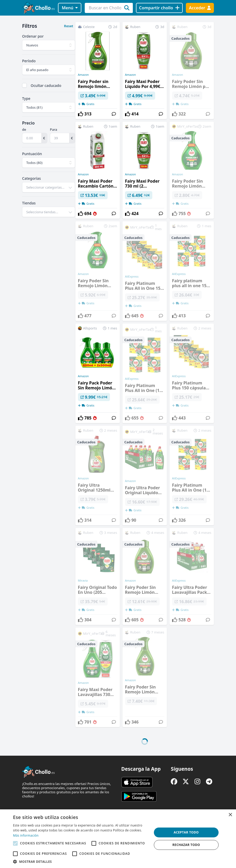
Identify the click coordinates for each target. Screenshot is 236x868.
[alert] (118, 839)
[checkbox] (24, 85)
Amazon (83, 75)
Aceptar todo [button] (186, 832)
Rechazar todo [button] (186, 845)
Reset (68, 26)
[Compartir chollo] (159, 8)
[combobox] (49, 187)
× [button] (230, 815)
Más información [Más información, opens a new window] (26, 835)
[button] (80, 862)
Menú (70, 8)
